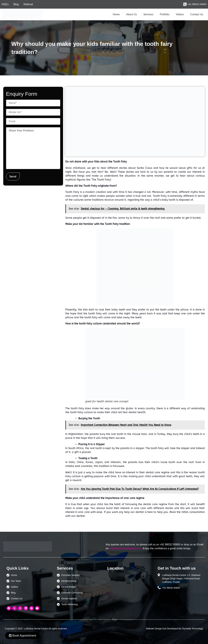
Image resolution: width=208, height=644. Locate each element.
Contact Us (197, 14)
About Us (131, 14)
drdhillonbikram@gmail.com (125, 548)
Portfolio (165, 14)
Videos (180, 14)
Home (116, 14)
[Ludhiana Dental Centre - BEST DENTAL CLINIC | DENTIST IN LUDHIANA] (129, 589)
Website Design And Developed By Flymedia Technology (175, 629)
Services (148, 14)
